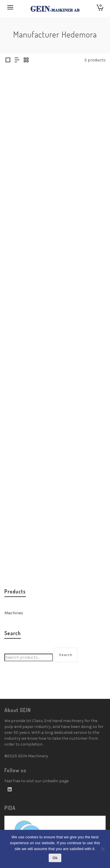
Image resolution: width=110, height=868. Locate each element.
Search (66, 655)
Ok (55, 858)
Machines (14, 613)
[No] (103, 849)
